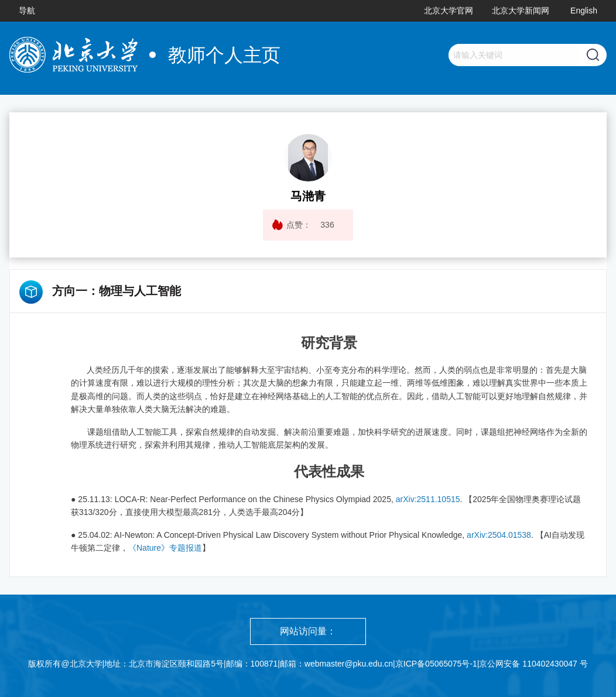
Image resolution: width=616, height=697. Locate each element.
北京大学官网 (449, 11)
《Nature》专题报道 (165, 548)
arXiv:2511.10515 (428, 499)
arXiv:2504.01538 (499, 535)
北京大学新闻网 (521, 11)
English (584, 11)
